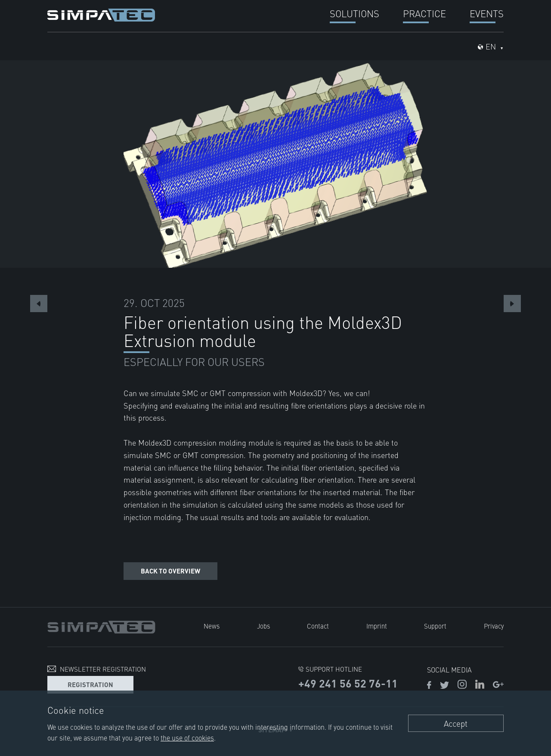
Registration (90, 684)
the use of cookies (187, 737)
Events (487, 13)
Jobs (263, 626)
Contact (318, 626)
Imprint (377, 626)
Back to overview (170, 571)
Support (435, 626)
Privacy (494, 626)
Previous (39, 304)
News (212, 626)
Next (512, 304)
